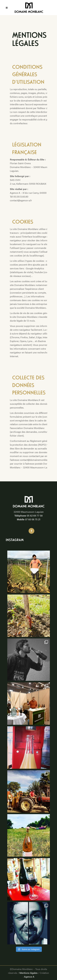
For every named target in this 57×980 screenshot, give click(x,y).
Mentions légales (28, 973)
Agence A (29, 977)
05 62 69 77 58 (35, 516)
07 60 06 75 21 (33, 519)
